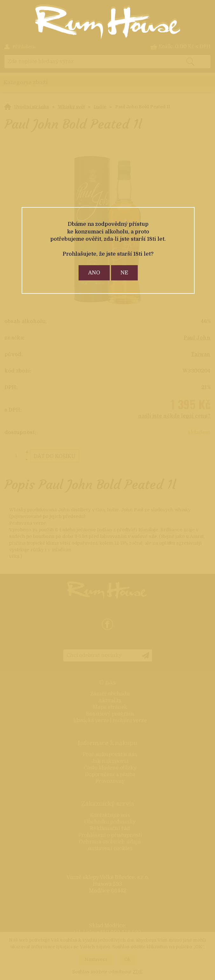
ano (94, 273)
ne (124, 273)
